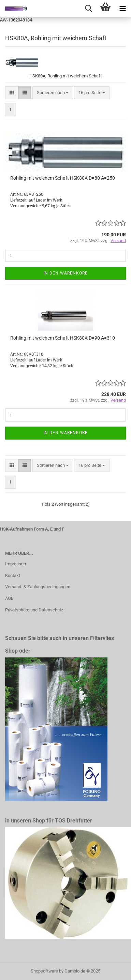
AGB (9, 598)
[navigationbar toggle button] (122, 9)
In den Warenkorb (65, 273)
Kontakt (13, 575)
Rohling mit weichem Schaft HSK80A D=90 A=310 (63, 338)
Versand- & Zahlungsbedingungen (38, 587)
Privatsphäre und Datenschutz (34, 610)
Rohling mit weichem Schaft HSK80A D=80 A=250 (63, 178)
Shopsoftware (44, 971)
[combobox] (53, 93)
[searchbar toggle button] (88, 9)
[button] (12, 93)
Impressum (16, 564)
